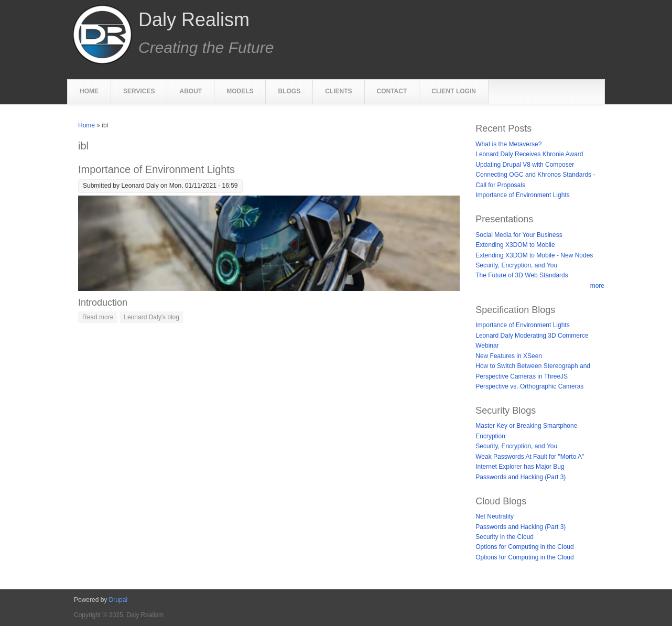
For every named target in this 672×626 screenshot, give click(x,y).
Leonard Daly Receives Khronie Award (529, 154)
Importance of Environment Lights (156, 169)
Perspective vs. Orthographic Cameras (529, 386)
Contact (392, 91)
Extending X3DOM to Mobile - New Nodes (534, 255)
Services (139, 91)
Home (89, 91)
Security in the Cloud (505, 537)
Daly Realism (194, 20)
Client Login (454, 91)
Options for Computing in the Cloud (524, 547)
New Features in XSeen (509, 356)
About (191, 91)
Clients (338, 91)
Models (240, 91)
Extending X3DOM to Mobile (515, 245)
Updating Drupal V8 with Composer (525, 165)
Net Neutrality (495, 516)
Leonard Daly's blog (151, 317)
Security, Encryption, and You (516, 265)
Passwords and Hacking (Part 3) (521, 477)
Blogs (289, 91)
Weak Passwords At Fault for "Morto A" (530, 457)
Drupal (118, 600)
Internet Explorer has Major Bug (520, 467)
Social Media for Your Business (519, 235)
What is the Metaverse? (508, 144)
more (597, 286)
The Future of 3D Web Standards (522, 275)
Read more (100, 316)
